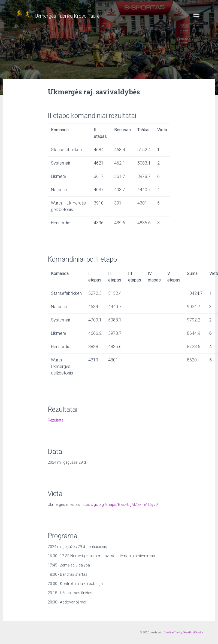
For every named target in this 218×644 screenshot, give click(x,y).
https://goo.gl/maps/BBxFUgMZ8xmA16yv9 (120, 504)
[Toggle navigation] (196, 16)
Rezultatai (56, 420)
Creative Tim (171, 632)
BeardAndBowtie (193, 632)
